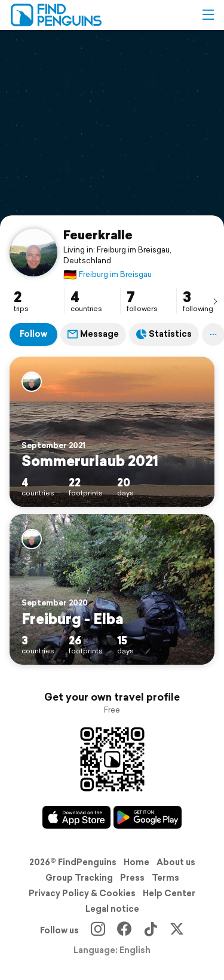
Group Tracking (79, 878)
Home (136, 862)
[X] (177, 930)
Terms (165, 878)
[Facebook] (124, 930)
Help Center (169, 893)
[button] (208, 15)
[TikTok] (151, 930)
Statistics (164, 334)
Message (93, 334)
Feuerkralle (98, 235)
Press (132, 878)
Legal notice (112, 909)
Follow (33, 334)
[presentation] (215, 301)
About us (176, 862)
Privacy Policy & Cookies (82, 893)
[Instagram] (98, 930)
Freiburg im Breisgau (108, 274)
